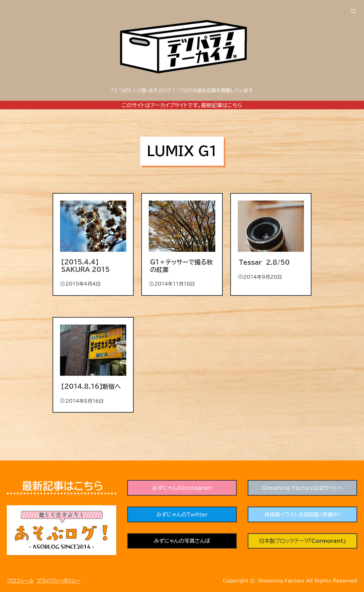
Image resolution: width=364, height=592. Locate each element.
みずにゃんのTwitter (182, 514)
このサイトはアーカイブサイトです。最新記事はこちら (182, 105)
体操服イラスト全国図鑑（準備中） (302, 514)
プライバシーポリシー (59, 581)
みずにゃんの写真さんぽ (182, 541)
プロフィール (20, 581)
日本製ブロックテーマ (302, 541)
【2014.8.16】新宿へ (91, 386)
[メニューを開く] (353, 11)
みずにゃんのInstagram (182, 488)
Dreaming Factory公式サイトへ (302, 488)
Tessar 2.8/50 (264, 262)
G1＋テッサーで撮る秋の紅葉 (181, 266)
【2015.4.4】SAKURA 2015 (85, 266)
